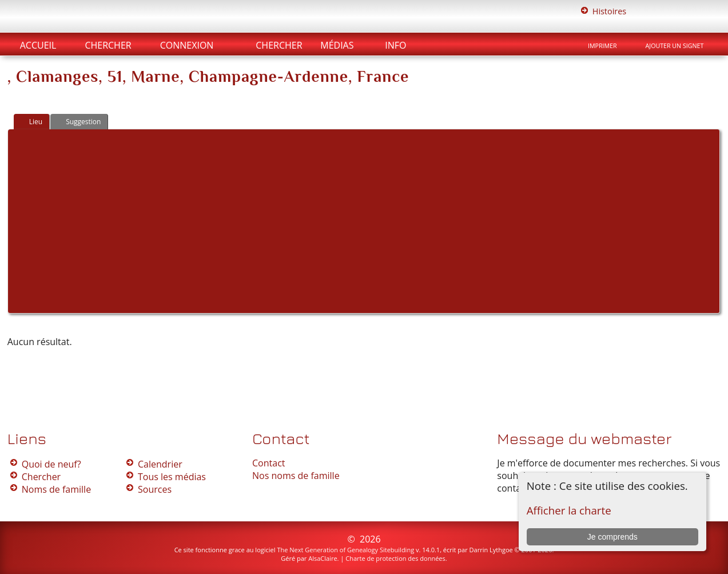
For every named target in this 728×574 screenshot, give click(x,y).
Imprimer (602, 46)
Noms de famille (56, 489)
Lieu (31, 121)
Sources (155, 489)
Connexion (187, 45)
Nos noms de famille (296, 476)
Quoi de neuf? (51, 464)
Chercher (279, 45)
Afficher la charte (569, 510)
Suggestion (78, 121)
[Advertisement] (366, 217)
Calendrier (160, 464)
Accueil (38, 45)
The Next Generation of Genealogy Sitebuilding (345, 550)
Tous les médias (172, 477)
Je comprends (612, 537)
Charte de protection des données (395, 558)
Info (395, 45)
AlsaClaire (323, 558)
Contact (268, 463)
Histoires (609, 11)
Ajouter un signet (675, 46)
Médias (337, 45)
